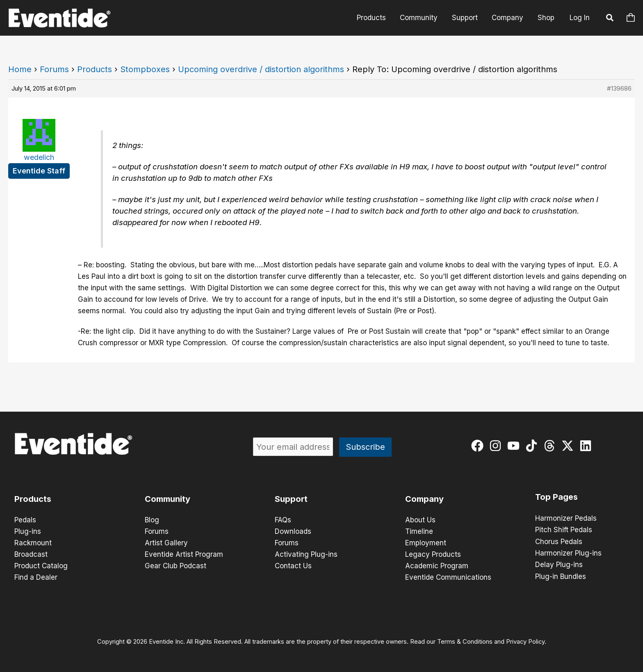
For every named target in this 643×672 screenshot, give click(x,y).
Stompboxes (145, 69)
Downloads (293, 531)
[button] (610, 19)
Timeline (419, 531)
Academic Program (437, 566)
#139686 (619, 88)
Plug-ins (28, 531)
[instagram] (497, 446)
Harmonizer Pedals (566, 518)
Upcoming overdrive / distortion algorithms (261, 69)
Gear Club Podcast (176, 566)
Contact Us (293, 566)
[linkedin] (587, 446)
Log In (580, 18)
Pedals (25, 520)
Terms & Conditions (465, 642)
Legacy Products (433, 554)
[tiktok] (533, 446)
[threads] (551, 446)
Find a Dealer (36, 577)
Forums (54, 69)
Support (465, 18)
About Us (420, 520)
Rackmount (33, 543)
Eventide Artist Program (184, 554)
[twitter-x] (569, 446)
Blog (152, 520)
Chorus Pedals (559, 541)
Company (508, 18)
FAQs (283, 520)
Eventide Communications (448, 577)
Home (20, 69)
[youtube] (515, 446)
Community (420, 18)
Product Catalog (41, 566)
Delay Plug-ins (559, 564)
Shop (546, 18)
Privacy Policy (525, 642)
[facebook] (479, 446)
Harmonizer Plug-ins (568, 553)
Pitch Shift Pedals (564, 530)
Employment (426, 543)
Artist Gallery (166, 543)
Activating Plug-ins (306, 554)
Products (372, 18)
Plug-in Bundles (561, 576)
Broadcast (31, 554)
